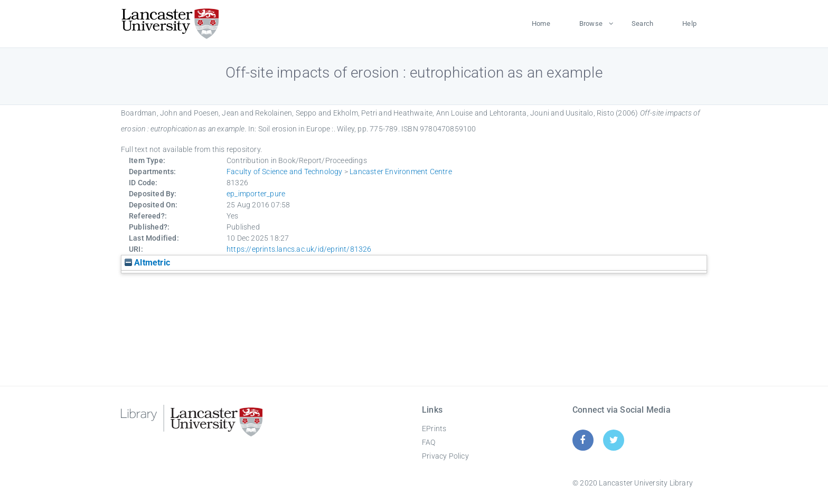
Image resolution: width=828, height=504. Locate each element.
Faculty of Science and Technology (285, 172)
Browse (591, 23)
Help (689, 23)
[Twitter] (614, 440)
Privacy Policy (445, 456)
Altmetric (147, 263)
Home (541, 23)
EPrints (434, 429)
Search (642, 23)
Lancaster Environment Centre (401, 172)
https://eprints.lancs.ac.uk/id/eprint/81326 (299, 249)
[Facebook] (583, 440)
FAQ (429, 442)
